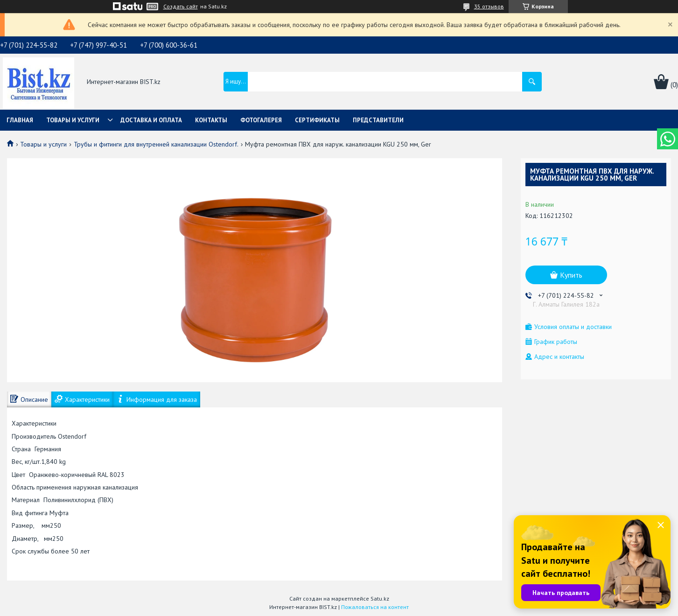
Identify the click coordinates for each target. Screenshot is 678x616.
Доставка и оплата (151, 120)
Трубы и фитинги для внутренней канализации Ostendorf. (156, 144)
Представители (378, 120)
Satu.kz (380, 598)
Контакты (211, 120)
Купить (571, 275)
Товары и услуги (73, 120)
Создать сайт (181, 7)
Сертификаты (317, 120)
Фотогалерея (261, 120)
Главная (20, 120)
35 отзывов (489, 6)
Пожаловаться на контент (375, 607)
